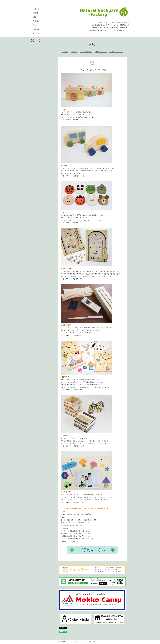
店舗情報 (36, 21)
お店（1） (65, 51)
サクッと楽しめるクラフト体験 (92, 70)
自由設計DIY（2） (101, 51)
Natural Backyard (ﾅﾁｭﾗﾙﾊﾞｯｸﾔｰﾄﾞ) (75, 642)
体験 (34, 17)
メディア (36, 33)
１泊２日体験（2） (86, 51)
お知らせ (36, 9)
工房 (34, 25)
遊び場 (35, 13)
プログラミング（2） (117, 51)
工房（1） (74, 51)
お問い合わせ (38, 29)
